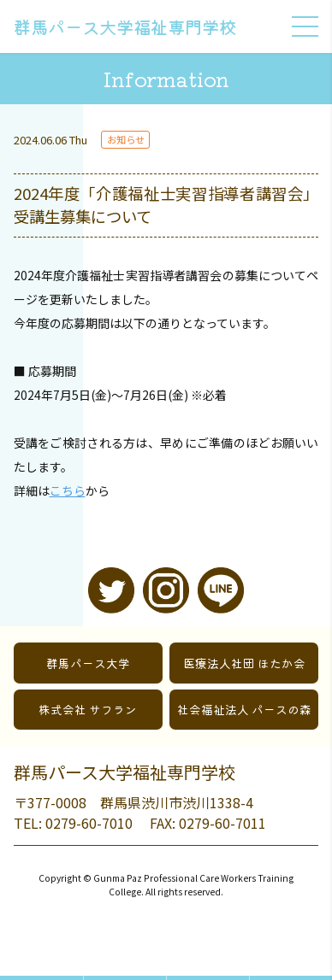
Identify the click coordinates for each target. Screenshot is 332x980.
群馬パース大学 (88, 663)
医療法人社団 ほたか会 (244, 663)
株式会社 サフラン (88, 709)
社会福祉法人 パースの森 (244, 709)
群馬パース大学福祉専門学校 (125, 26)
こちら (68, 490)
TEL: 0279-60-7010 (73, 823)
